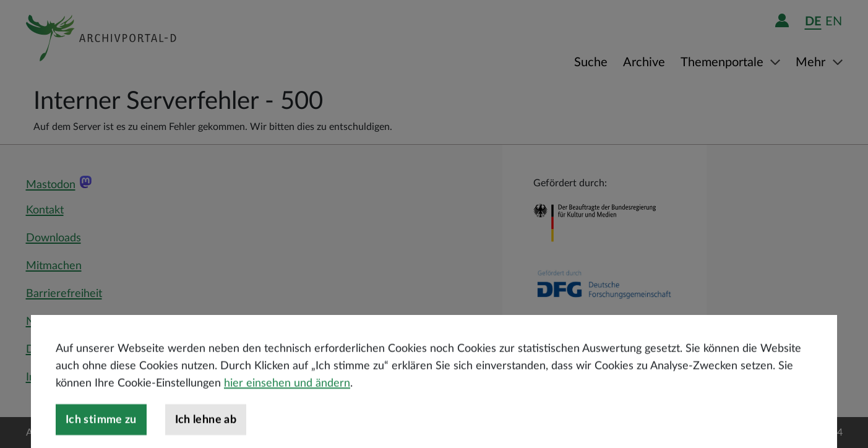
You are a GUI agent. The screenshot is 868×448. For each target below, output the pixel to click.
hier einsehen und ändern (287, 398)
